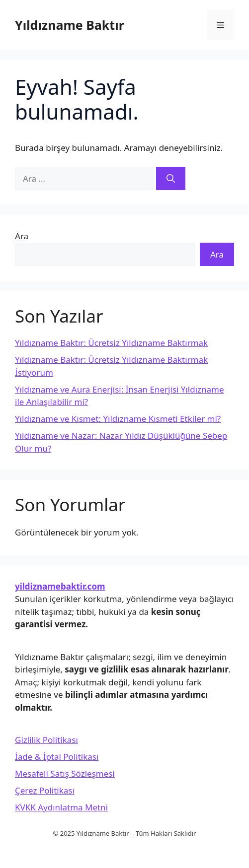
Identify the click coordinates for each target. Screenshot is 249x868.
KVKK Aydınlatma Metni (61, 807)
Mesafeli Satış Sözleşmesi (65, 773)
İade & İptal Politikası (57, 757)
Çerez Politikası (45, 790)
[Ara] (171, 179)
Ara (22, 236)
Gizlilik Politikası (46, 740)
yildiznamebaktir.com (60, 586)
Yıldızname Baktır (70, 25)
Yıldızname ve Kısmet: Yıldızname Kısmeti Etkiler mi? (118, 419)
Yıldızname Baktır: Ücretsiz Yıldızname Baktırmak (111, 343)
